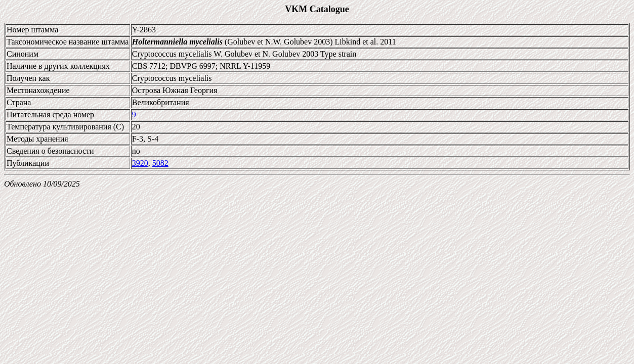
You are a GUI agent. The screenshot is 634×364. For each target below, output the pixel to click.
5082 (160, 163)
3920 (140, 163)
